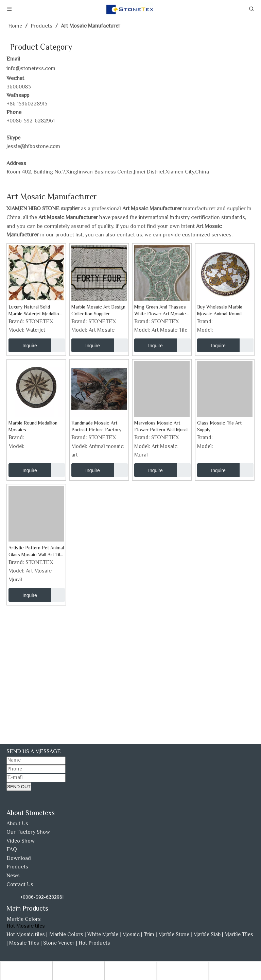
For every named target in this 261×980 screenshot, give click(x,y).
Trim (149, 935)
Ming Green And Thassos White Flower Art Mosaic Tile (160, 311)
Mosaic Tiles (24, 943)
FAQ (12, 850)
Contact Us (20, 885)
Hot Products (94, 943)
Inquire (23, 345)
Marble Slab (207, 935)
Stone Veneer (59, 943)
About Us (17, 824)
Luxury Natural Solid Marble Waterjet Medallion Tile (35, 311)
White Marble (103, 935)
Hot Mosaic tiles (26, 935)
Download (19, 859)
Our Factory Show (28, 833)
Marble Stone (174, 935)
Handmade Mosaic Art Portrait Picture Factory (96, 427)
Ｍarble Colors (24, 920)
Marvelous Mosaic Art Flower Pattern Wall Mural (161, 427)
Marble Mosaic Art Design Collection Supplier (98, 311)
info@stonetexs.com (31, 69)
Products (17, 867)
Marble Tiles (239, 935)
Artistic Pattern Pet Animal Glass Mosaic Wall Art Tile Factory (36, 552)
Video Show (21, 841)
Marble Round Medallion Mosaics (33, 427)
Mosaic (131, 935)
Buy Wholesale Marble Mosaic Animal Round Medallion (220, 311)
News (13, 876)
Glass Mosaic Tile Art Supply (219, 427)
